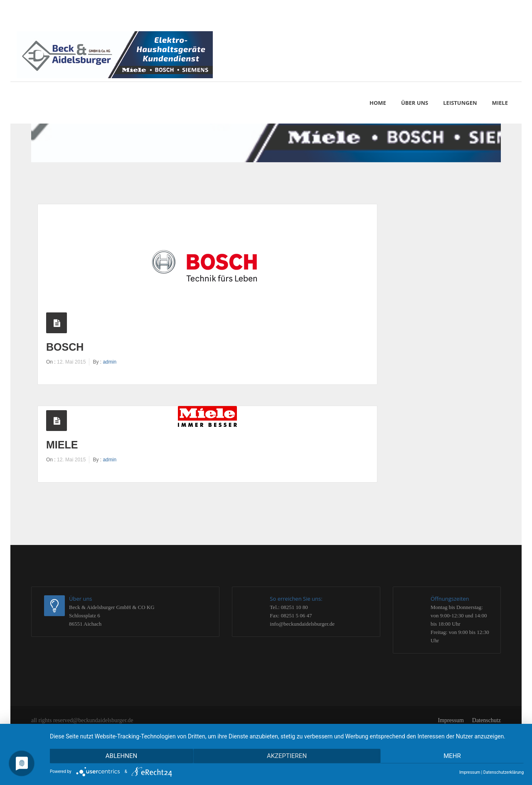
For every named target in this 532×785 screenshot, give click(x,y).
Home (378, 103)
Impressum (451, 720)
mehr (453, 756)
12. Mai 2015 (71, 362)
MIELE (500, 103)
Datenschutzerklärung (504, 772)
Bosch (65, 347)
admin (110, 362)
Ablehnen (121, 756)
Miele (62, 445)
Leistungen (460, 103)
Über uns (415, 103)
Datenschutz (486, 720)
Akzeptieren (287, 756)
